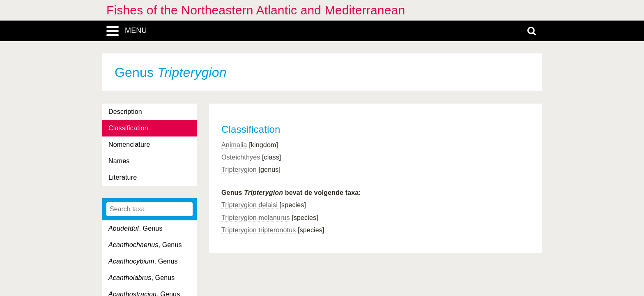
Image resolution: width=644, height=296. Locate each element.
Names (119, 161)
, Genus (136, 228)
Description (125, 112)
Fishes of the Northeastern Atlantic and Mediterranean (256, 10)
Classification (128, 128)
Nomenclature (129, 145)
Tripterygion (239, 170)
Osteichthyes (241, 157)
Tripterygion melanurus (256, 218)
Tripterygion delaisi (250, 205)
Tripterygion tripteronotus (259, 230)
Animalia (234, 145)
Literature (123, 177)
